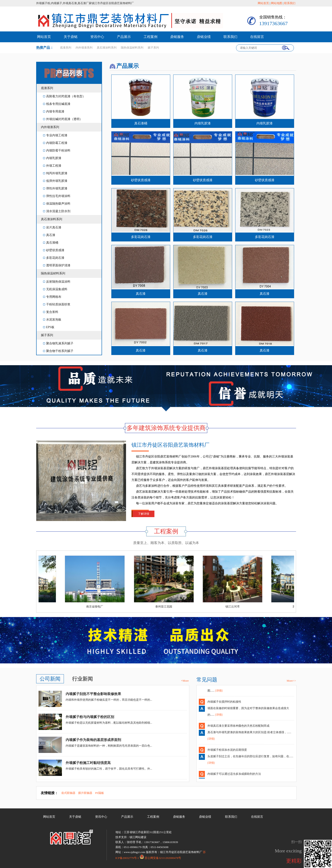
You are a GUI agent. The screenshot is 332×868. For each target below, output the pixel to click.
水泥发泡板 (52, 320)
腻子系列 (47, 335)
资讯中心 (97, 37)
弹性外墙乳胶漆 (55, 188)
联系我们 (290, 3)
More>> (291, 681)
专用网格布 (52, 297)
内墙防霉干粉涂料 (57, 151)
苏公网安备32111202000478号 (160, 858)
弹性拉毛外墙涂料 (57, 196)
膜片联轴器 (85, 793)
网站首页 (263, 3)
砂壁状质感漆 (54, 250)
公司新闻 (50, 679)
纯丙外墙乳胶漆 (55, 173)
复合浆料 (51, 312)
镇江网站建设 (138, 837)
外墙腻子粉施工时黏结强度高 (88, 763)
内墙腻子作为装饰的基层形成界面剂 (93, 740)
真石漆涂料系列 (52, 219)
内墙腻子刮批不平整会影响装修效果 (93, 694)
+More (185, 681)
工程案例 (151, 37)
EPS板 (49, 327)
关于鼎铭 (71, 37)
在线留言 (257, 37)
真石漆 (49, 235)
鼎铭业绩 (204, 37)
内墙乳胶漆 (52, 158)
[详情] (219, 692)
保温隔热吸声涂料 (57, 204)
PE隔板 (100, 793)
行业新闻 (83, 679)
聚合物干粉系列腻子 (58, 351)
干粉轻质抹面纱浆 (57, 304)
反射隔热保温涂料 (57, 282)
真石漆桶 (51, 243)
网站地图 (277, 3)
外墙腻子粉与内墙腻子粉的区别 (90, 717)
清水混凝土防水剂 (57, 211)
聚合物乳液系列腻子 (58, 343)
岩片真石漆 (52, 227)
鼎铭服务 (177, 37)
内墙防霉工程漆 (55, 143)
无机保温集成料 (55, 289)
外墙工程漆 (52, 166)
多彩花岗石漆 (54, 258)
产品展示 (124, 37)
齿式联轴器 (68, 793)
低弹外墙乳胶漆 (55, 181)
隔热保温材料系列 (53, 273)
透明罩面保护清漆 (57, 265)
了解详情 (144, 514)
